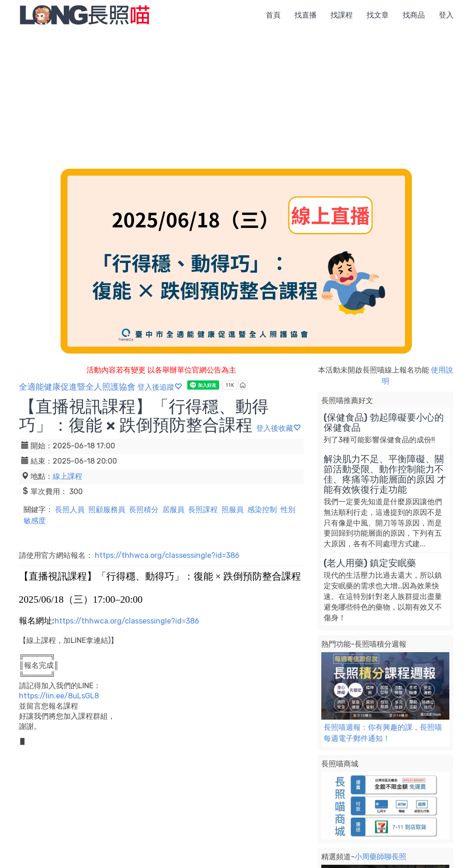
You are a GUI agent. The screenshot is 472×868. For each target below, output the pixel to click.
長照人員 (70, 510)
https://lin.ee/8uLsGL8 (59, 696)
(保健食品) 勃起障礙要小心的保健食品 (384, 422)
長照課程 (203, 510)
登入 (446, 15)
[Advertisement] (236, 99)
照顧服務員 (107, 510)
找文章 (378, 15)
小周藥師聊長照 (380, 857)
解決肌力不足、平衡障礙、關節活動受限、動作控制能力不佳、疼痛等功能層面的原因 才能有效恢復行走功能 (385, 474)
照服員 (233, 510)
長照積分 (144, 510)
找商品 (414, 15)
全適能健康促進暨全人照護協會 (77, 387)
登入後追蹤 (159, 387)
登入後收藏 (278, 428)
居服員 (173, 510)
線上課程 (67, 476)
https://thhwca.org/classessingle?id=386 (167, 555)
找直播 (306, 15)
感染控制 (262, 510)
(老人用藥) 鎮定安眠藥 (370, 563)
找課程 (342, 15)
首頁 (273, 15)
